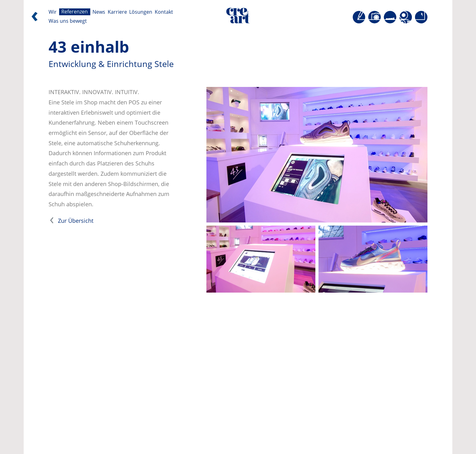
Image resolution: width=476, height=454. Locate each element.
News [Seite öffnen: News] (99, 12)
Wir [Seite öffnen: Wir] (53, 12)
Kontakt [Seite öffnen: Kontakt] (164, 12)
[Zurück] (35, 18)
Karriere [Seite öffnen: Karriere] (117, 12)
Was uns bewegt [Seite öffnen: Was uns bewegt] (68, 21)
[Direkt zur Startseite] (238, 17)
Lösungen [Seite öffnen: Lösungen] (141, 12)
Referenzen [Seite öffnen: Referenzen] (75, 12)
